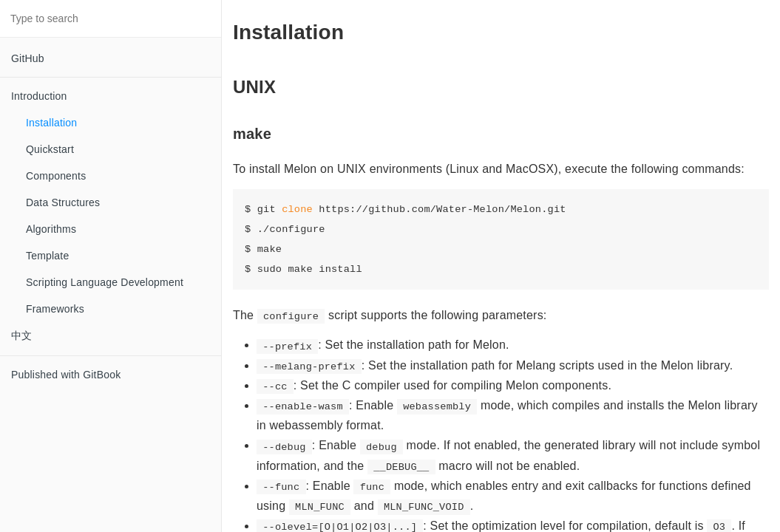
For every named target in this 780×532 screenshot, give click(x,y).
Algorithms (51, 229)
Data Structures (63, 202)
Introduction (39, 96)
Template (47, 256)
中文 (21, 335)
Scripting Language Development (105, 282)
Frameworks (55, 309)
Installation (51, 123)
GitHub (28, 58)
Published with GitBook (66, 375)
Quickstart (50, 149)
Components (56, 176)
